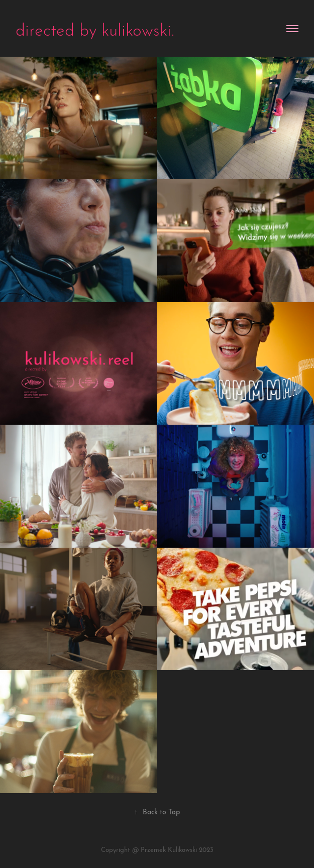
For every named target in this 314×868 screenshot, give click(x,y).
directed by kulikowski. (95, 28)
